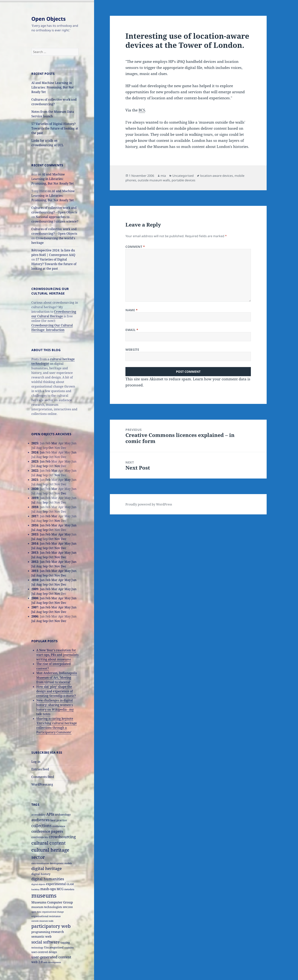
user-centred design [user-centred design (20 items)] (44, 952)
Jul (33, 502)
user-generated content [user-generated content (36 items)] (51, 957)
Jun (74, 452)
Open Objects (48, 19)
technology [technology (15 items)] (37, 948)
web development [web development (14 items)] (52, 962)
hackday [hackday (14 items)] (35, 889)
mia (163, 176)
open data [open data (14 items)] (36, 912)
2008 (35, 598)
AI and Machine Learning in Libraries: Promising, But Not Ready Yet (53, 87)
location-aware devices (217, 176)
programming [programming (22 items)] (41, 932)
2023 (35, 461)
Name (132, 310)
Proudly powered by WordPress (149, 504)
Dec (64, 493)
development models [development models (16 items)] (61, 863)
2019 (35, 498)
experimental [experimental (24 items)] (56, 884)
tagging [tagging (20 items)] (65, 942)
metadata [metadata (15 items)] (69, 889)
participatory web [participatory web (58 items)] (51, 926)
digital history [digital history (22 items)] (41, 874)
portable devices (183, 180)
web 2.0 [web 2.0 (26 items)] (37, 962)
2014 (35, 543)
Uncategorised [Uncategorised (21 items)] (54, 947)
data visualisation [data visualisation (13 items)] (40, 863)
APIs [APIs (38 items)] (50, 814)
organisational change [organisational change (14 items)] (53, 912)
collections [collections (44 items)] (41, 826)
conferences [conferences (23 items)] (40, 837)
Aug (39, 466)
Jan (42, 452)
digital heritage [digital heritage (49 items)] (47, 868)
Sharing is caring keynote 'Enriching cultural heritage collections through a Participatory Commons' (57, 725)
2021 (35, 480)
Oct (51, 448)
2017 (35, 516)
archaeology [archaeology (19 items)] (63, 815)
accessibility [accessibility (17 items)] (38, 815)
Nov (57, 466)
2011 (35, 571)
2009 (35, 589)
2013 (35, 553)
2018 (35, 507)
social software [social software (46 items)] (46, 942)
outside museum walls (154, 180)
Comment (135, 247)
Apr (61, 525)
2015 (35, 534)
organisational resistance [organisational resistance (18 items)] (46, 916)
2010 (35, 580)
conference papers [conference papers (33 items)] (47, 831)
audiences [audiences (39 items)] (40, 820)
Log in (36, 762)
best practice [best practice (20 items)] (59, 820)
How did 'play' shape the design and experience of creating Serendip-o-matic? (56, 691)
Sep (45, 457)
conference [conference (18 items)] (59, 826)
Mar (54, 443)
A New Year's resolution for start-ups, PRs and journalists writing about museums (57, 655)
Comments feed (43, 777)
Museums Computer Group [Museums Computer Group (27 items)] (52, 902)
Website (132, 350)
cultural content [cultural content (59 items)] (48, 843)
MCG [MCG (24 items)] (60, 889)
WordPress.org (42, 784)
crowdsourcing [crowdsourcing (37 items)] (62, 837)
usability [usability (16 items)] (69, 948)
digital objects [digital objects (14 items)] (38, 884)
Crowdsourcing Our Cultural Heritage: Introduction (52, 328)
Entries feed (40, 769)
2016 (35, 525)
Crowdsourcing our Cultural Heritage (54, 314)
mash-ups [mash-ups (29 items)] (48, 889)
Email (132, 330)
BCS (142, 110)
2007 (35, 607)
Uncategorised (183, 176)
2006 (35, 616)
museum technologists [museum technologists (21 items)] (47, 907)
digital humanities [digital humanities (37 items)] (48, 879)
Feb (48, 461)
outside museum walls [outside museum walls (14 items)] (42, 921)
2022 (35, 471)
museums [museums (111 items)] (44, 896)
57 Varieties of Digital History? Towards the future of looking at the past (55, 128)
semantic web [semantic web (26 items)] (41, 936)
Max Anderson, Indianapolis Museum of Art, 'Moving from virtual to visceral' (57, 678)
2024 (35, 452)
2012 (35, 562)
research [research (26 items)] (57, 932)
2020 (35, 489)
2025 (35, 443)
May (68, 480)
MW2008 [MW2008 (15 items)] (68, 907)
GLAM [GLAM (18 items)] (70, 884)
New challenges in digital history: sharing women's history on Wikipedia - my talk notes (55, 707)
